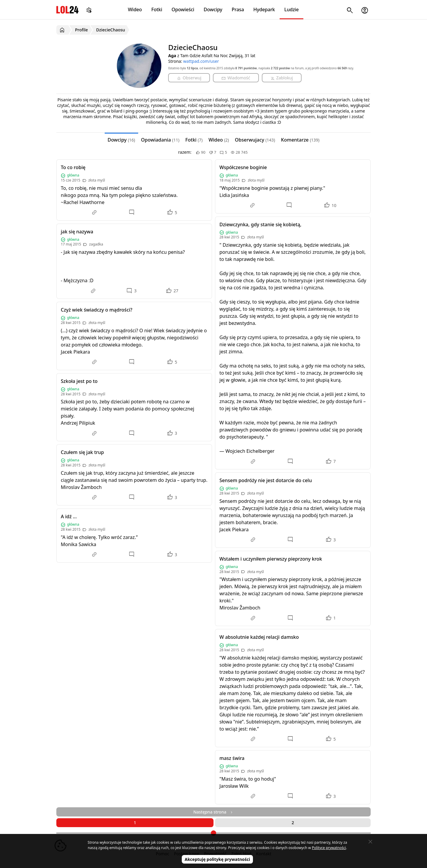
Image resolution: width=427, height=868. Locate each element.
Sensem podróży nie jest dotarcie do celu (266, 480)
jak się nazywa (77, 232)
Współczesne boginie (243, 167)
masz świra (232, 758)
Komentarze (300, 140)
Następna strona (213, 812)
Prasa (238, 9)
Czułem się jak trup (82, 452)
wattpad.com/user (201, 61)
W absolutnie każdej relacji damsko (259, 637)
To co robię (73, 167)
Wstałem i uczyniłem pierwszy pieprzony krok (271, 559)
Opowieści (183, 9)
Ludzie (291, 9)
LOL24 (67, 10)
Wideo (135, 9)
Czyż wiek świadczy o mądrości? (97, 310)
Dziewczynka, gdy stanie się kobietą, (260, 224)
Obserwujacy (255, 140)
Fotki (157, 9)
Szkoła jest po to (79, 381)
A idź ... (69, 516)
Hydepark (264, 9)
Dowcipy (213, 9)
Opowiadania (160, 140)
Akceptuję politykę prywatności (218, 859)
